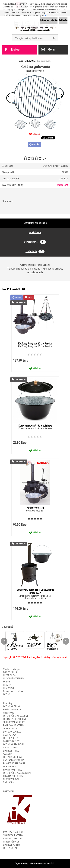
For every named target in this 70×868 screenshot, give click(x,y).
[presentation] (8, 96)
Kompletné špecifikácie (35, 223)
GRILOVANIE (30, 61)
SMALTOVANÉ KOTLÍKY (13, 835)
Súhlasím (63, 21)
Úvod (21, 61)
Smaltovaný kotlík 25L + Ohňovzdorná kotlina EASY (35, 591)
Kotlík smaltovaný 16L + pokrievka (35, 426)
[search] (54, 38)
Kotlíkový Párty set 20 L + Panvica (35, 344)
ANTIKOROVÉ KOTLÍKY (13, 839)
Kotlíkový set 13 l (35, 508)
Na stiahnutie (35, 232)
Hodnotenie (35, 251)
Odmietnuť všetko (49, 21)
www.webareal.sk (46, 863)
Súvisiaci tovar (35, 242)
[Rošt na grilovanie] (35, 96)
